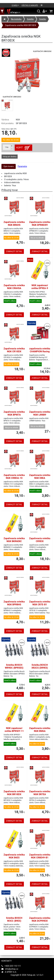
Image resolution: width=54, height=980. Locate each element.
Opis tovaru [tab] (9, 166)
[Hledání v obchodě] (39, 11)
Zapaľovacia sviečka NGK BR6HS (14, 224)
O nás (15, 5)
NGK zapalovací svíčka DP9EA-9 (40, 287)
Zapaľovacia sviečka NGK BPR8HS (14, 603)
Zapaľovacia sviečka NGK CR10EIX (14, 350)
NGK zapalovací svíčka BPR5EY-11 (14, 730)
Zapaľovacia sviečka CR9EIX (40, 540)
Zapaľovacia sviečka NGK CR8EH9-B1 (40, 856)
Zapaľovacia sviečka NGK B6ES (14, 856)
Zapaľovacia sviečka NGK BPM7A (14, 413)
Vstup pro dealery (10, 157)
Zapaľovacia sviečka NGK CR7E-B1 (40, 603)
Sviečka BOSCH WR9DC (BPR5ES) (14, 666)
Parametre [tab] (22, 166)
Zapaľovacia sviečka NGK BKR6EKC (14, 540)
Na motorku (16, 19)
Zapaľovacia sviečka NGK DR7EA (40, 793)
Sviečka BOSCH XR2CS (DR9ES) (40, 666)
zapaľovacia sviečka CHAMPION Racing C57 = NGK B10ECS (40, 351)
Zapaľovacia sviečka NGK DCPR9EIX (40, 919)
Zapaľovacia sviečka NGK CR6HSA (14, 287)
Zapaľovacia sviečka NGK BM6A (40, 730)
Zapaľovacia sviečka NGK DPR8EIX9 (40, 224)
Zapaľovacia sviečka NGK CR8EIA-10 (14, 477)
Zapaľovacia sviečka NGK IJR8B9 (40, 413)
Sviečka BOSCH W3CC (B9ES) (14, 919)
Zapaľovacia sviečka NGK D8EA (40, 477)
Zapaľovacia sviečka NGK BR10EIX (21, 25)
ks (7, 147)
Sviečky (30, 19)
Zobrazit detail (14, 251)
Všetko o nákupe (30, 5)
